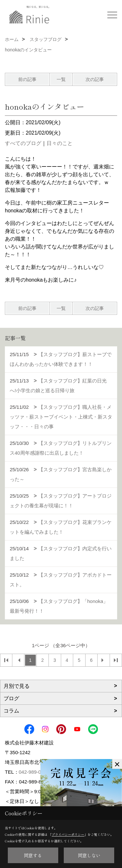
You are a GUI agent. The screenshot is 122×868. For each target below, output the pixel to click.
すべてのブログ (23, 143)
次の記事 (95, 79)
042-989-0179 (34, 772)
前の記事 (27, 79)
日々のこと (60, 143)
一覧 (61, 79)
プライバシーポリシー (68, 834)
